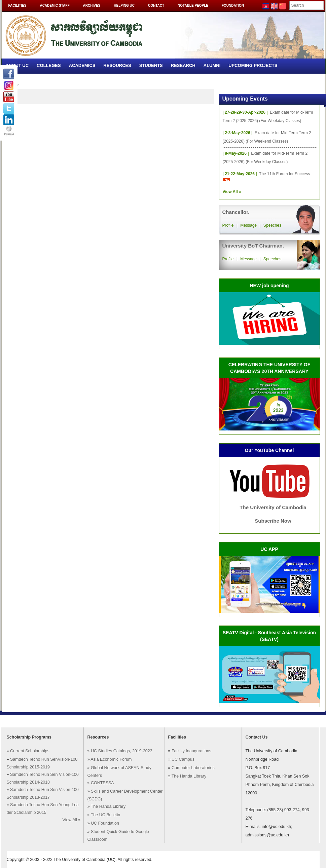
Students (151, 65)
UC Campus (183, 759)
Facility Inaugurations (191, 751)
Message (248, 225)
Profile (228, 225)
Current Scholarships (30, 751)
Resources (117, 65)
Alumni (212, 65)
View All (70, 820)
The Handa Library (108, 806)
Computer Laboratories (193, 768)
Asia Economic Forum (111, 759)
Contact (156, 6)
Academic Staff (55, 6)
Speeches (272, 225)
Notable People (193, 6)
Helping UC (124, 6)
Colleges (49, 65)
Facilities (17, 6)
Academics (82, 65)
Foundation (233, 6)
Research (183, 65)
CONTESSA (102, 783)
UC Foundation (105, 823)
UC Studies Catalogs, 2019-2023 (122, 751)
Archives (92, 6)
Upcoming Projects (253, 65)
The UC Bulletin (106, 815)
